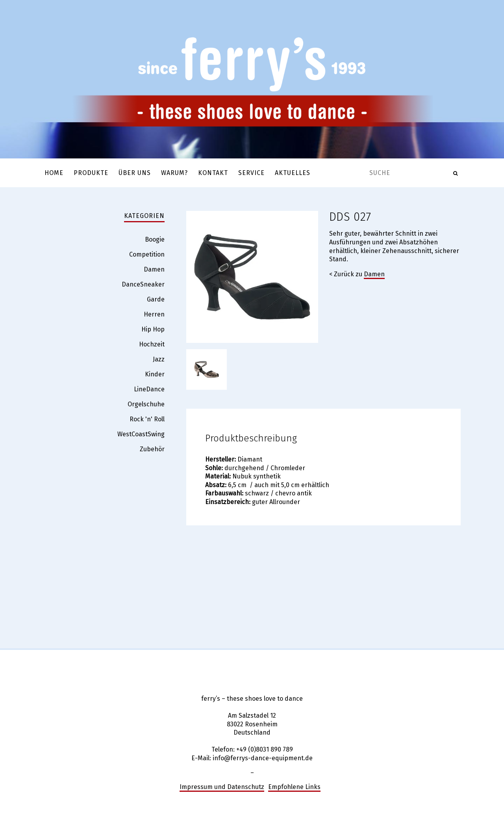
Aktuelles (293, 173)
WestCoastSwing (141, 434)
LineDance (149, 389)
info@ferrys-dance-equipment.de (263, 758)
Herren (154, 314)
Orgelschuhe (146, 404)
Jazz (159, 359)
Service (251, 173)
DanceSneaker (143, 284)
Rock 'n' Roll (147, 419)
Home (54, 173)
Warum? (174, 173)
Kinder (155, 374)
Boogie (155, 239)
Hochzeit (152, 344)
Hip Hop (153, 329)
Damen (374, 274)
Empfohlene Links (294, 787)
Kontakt (213, 173)
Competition (147, 254)
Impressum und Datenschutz (222, 787)
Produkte (91, 173)
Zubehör (152, 449)
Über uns (135, 173)
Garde (156, 299)
